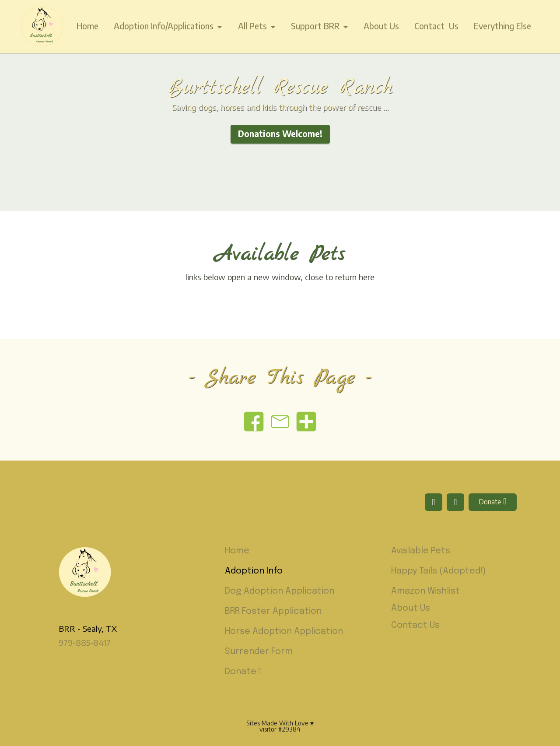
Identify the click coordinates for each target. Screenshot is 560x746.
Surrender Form (259, 652)
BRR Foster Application (273, 611)
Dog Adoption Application (280, 591)
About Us (381, 26)
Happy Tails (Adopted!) (439, 571)
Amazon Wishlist (425, 591)
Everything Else (502, 26)
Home (87, 26)
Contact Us (436, 26)
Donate (492, 501)
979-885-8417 (85, 642)
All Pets (252, 26)
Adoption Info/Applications (164, 26)
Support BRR (315, 26)
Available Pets (421, 551)
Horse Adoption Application (284, 632)
